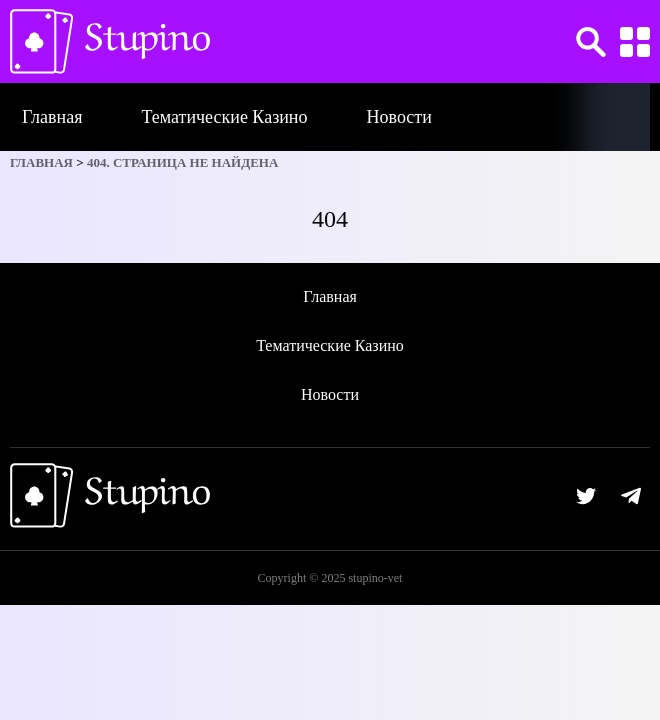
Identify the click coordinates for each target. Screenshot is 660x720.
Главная (52, 117)
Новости (399, 117)
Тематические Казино (224, 117)
